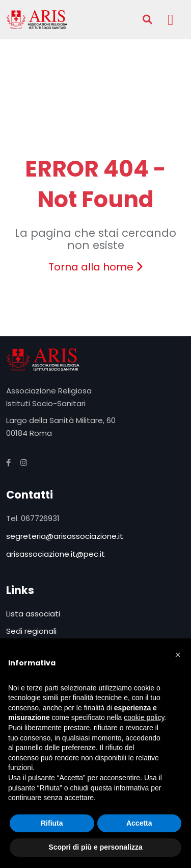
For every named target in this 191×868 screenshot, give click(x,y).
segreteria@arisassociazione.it (65, 536)
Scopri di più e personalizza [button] (95, 847)
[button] (178, 655)
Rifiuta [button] (52, 823)
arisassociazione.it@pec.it (56, 554)
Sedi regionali (31, 631)
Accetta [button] (139, 823)
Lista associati (33, 614)
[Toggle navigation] (171, 20)
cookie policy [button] (144, 717)
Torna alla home (95, 267)
